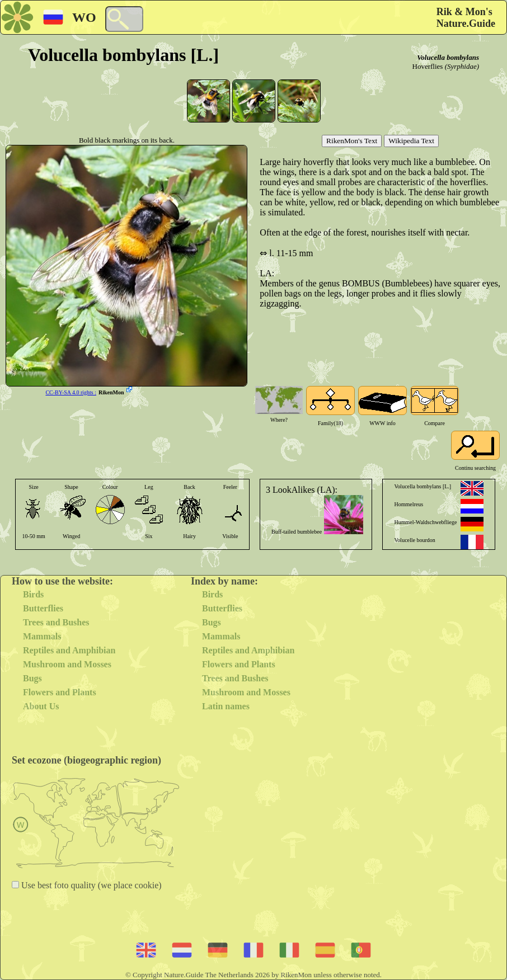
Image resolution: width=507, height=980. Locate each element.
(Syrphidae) (462, 66)
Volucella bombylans (448, 57)
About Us (41, 706)
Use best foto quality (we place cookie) (90, 885)
